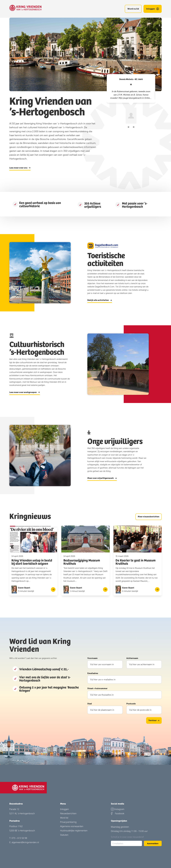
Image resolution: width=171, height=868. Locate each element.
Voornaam (92, 658)
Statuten (64, 835)
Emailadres (93, 673)
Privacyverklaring (68, 822)
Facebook (118, 813)
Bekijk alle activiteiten (100, 300)
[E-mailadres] (126, 843)
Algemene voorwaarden (72, 826)
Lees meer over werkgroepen (25, 392)
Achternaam (132, 658)
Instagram (118, 809)
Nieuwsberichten (68, 813)
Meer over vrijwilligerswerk (102, 478)
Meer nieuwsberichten (149, 517)
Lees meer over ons (20, 168)
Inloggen (64, 809)
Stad (90, 704)
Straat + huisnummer (97, 688)
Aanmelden (153, 843)
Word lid (64, 818)
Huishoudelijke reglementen (74, 831)
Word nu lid (133, 9)
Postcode (131, 704)
